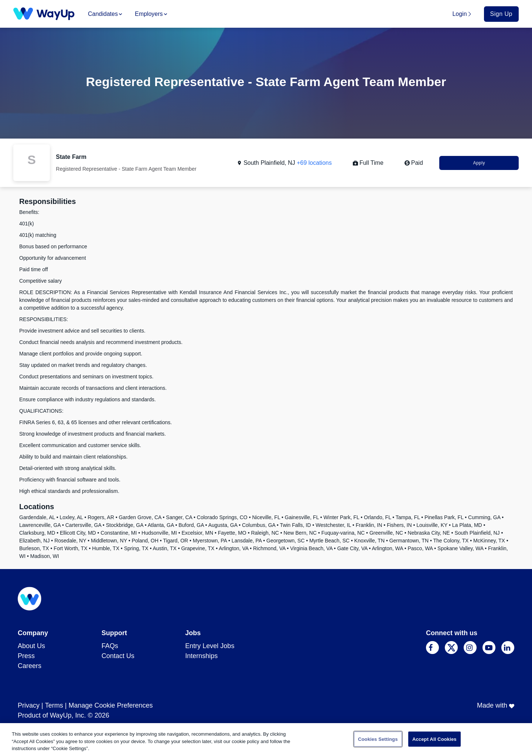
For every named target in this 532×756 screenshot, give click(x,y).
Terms (54, 705)
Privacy (29, 705)
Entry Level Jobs (210, 646)
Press (26, 656)
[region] (266, 740)
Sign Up (501, 14)
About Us (31, 646)
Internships (201, 656)
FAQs (110, 646)
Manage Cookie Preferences (110, 705)
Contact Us (118, 656)
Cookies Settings (378, 739)
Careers (30, 666)
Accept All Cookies (434, 739)
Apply (479, 163)
